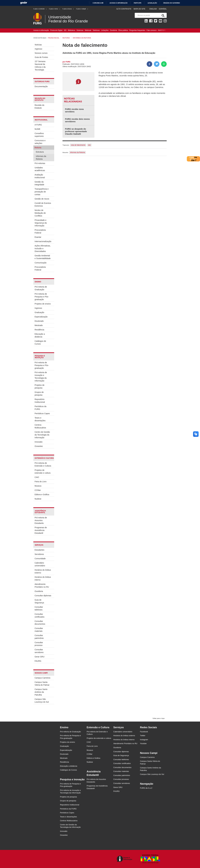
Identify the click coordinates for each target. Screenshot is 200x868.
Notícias (38, 45)
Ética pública (123, 30)
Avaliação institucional (40, 176)
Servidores (39, 554)
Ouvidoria (113, 30)
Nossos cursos (41, 53)
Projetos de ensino (43, 304)
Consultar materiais (39, 630)
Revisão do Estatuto (39, 106)
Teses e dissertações (40, 419)
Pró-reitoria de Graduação (41, 288)
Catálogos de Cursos (40, 342)
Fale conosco (152, 30)
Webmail (88, 30)
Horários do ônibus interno (43, 578)
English (153, 9)
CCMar (38, 490)
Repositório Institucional (40, 401)
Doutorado (39, 321)
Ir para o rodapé (82, 9)
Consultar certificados (40, 615)
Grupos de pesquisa (39, 394)
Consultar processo (39, 644)
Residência (39, 330)
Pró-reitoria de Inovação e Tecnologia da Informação (41, 377)
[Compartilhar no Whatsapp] (164, 64)
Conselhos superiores (39, 135)
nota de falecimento (78, 145)
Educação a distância (40, 335)
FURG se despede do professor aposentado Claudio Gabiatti (76, 131)
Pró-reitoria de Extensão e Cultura (43, 464)
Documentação (41, 86)
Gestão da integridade (39, 183)
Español (163, 9)
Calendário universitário (40, 564)
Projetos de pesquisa (40, 386)
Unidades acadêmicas (40, 169)
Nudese (38, 499)
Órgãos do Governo (172, 3)
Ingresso (38, 49)
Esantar (38, 237)
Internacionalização (43, 241)
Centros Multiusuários (40, 426)
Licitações (105, 30)
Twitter (143, 736)
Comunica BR (98, 3)
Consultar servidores (39, 651)
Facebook (144, 732)
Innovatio (39, 442)
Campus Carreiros (42, 678)
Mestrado (39, 325)
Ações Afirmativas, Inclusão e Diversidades (43, 248)
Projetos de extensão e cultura (42, 472)
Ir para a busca (68, 9)
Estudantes (39, 550)
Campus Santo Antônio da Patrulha (41, 692)
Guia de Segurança (39, 601)
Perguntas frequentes (137, 30)
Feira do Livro (41, 482)
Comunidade (40, 559)
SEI (65, 30)
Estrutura (40, 152)
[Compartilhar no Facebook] (149, 64)
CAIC (37, 477)
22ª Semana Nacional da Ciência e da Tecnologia (40, 66)
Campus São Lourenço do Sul (42, 701)
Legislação (152, 3)
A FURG (38, 125)
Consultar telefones (39, 608)
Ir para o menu (55, 9)
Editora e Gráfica (42, 494)
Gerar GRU (40, 657)
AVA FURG (162, 30)
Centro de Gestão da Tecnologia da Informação (42, 435)
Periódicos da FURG (40, 408)
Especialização (41, 317)
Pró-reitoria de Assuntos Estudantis (41, 520)
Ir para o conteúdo (40, 9)
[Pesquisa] (162, 15)
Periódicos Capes (42, 413)
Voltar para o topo (159, 718)
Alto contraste (124, 9)
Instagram (144, 740)
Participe (138, 3)
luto (89, 145)
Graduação (39, 312)
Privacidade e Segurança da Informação (41, 223)
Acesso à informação (119, 3)
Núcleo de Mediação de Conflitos (40, 213)
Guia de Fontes (41, 57)
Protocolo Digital (56, 30)
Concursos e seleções (40, 142)
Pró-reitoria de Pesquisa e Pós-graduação (42, 297)
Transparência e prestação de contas (42, 192)
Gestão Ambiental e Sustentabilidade (43, 257)
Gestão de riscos (42, 199)
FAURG (38, 661)
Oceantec (39, 446)
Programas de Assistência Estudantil (41, 530)
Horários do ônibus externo (43, 571)
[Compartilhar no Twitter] (157, 64)
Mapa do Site (139, 9)
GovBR (24, 3)
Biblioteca (72, 30)
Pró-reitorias (40, 163)
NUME (37, 129)
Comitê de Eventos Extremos (43, 205)
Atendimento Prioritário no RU (42, 586)
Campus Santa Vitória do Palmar (42, 684)
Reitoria (38, 148)
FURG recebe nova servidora (74, 110)
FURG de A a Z (146, 788)
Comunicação (41, 263)
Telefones (96, 30)
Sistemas (80, 30)
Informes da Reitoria (41, 158)
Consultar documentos (40, 623)
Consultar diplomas (43, 596)
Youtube (143, 743)
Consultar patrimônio (39, 637)
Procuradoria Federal (40, 231)
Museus (38, 486)
